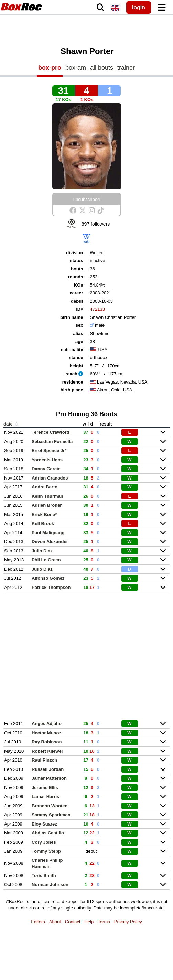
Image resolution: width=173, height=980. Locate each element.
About (55, 922)
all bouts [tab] (102, 68)
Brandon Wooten (50, 806)
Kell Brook (43, 523)
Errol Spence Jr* (49, 450)
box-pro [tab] (50, 68)
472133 (97, 309)
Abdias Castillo (48, 833)
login (139, 7)
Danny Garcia (46, 469)
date (11, 424)
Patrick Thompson (51, 587)
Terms (104, 922)
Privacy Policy (128, 922)
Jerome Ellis (45, 788)
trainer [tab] (126, 68)
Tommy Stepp (46, 851)
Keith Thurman (47, 496)
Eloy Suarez (44, 824)
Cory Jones (44, 842)
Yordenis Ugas (47, 460)
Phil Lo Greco (46, 560)
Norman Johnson (50, 885)
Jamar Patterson (49, 778)
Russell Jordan (48, 769)
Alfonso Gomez (48, 578)
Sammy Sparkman (51, 815)
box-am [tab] (76, 68)
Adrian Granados (50, 478)
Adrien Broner (47, 505)
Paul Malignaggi (49, 533)
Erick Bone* (44, 514)
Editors (38, 922)
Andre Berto (45, 487)
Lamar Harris (45, 796)
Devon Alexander (50, 542)
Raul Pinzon (44, 760)
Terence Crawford (51, 432)
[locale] (115, 8)
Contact (73, 922)
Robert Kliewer (47, 751)
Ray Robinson (47, 742)
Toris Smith (44, 876)
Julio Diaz (42, 551)
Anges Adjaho (47, 724)
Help (89, 922)
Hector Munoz (46, 733)
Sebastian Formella (52, 441)
